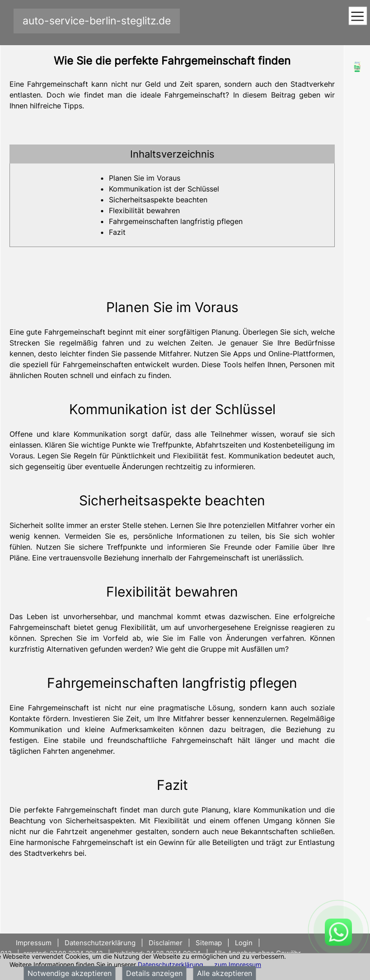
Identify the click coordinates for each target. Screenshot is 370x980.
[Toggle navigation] (358, 16)
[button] (172, 154)
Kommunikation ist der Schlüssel (164, 189)
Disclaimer (166, 943)
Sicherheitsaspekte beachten (158, 200)
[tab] (172, 154)
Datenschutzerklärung (171, 964)
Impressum (35, 943)
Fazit (117, 232)
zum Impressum (238, 964)
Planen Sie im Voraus (145, 178)
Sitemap (209, 943)
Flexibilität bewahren (144, 210)
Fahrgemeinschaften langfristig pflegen (176, 221)
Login (244, 943)
